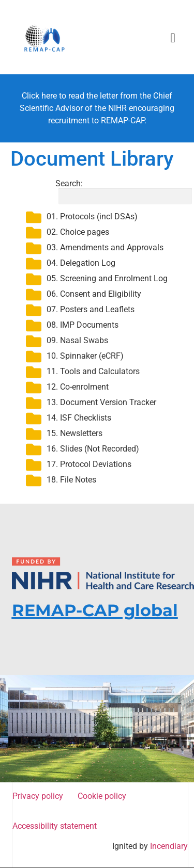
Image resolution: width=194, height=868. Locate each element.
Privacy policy (40, 796)
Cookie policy (104, 796)
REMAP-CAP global (95, 610)
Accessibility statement (55, 826)
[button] (173, 38)
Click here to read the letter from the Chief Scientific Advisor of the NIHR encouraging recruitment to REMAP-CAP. (97, 108)
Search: (122, 192)
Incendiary (169, 846)
